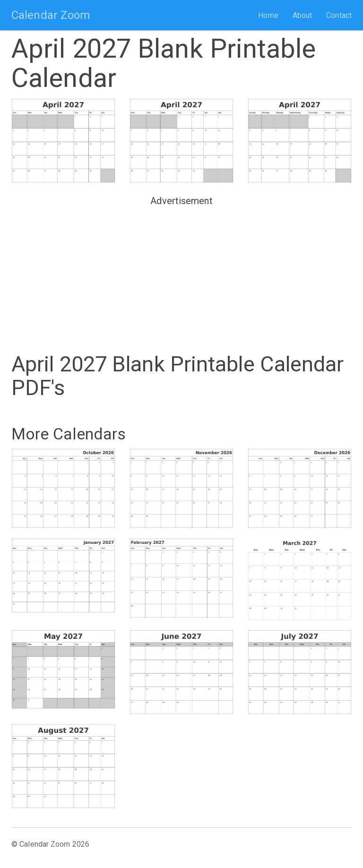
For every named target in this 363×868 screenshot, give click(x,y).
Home (268, 15)
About (302, 15)
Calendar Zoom (51, 15)
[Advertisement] (181, 275)
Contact (339, 15)
